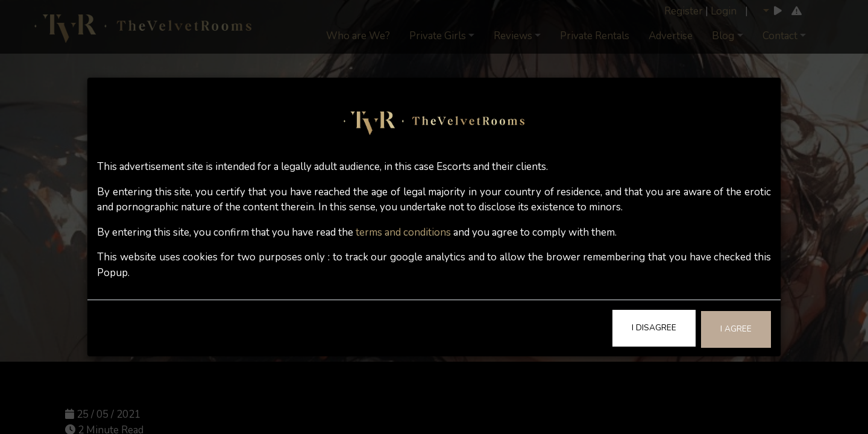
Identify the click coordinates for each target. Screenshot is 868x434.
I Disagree (654, 328)
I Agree (736, 329)
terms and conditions (403, 232)
